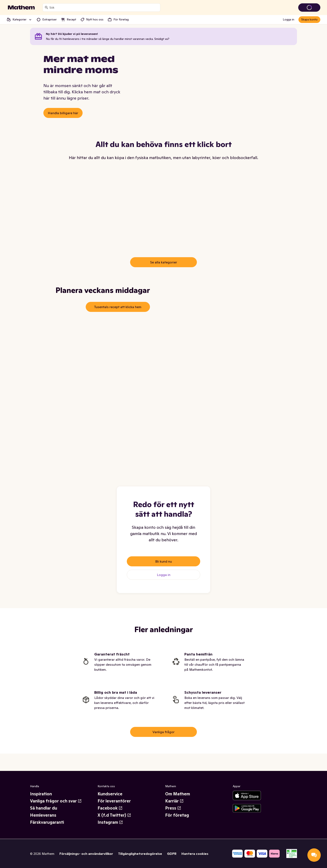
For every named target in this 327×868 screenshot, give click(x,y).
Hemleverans (43, 819)
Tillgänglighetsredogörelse (140, 857)
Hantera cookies (195, 857)
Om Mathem (178, 798)
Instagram (110, 826)
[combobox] (104, 8)
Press (173, 812)
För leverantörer (114, 805)
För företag (177, 819)
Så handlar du (44, 812)
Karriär (174, 805)
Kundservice (110, 798)
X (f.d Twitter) (114, 819)
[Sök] (47, 8)
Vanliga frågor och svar (56, 805)
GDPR (172, 857)
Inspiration (41, 798)
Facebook (110, 812)
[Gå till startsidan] (21, 8)
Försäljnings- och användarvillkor (86, 857)
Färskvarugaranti (47, 826)
